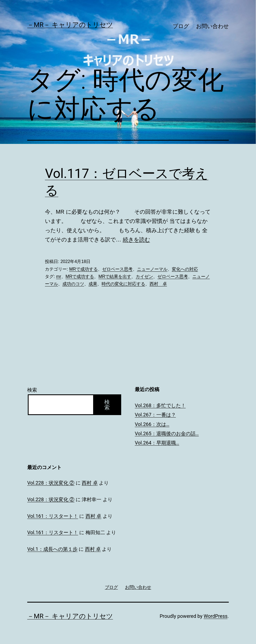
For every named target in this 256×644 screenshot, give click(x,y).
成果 (93, 284)
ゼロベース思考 (117, 269)
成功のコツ (73, 284)
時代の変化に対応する (123, 284)
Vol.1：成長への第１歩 (52, 549)
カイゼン (144, 276)
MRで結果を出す (115, 276)
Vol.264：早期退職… (157, 443)
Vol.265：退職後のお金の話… (167, 433)
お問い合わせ (212, 26)
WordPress (216, 616)
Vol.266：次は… (152, 424)
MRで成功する (83, 269)
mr (59, 276)
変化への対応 (185, 269)
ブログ (181, 26)
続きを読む (136, 240)
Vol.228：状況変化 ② (51, 483)
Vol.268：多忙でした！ (160, 405)
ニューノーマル (152, 269)
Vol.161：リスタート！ (53, 516)
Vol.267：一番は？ (155, 415)
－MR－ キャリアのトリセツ (70, 25)
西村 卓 (158, 284)
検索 (32, 390)
